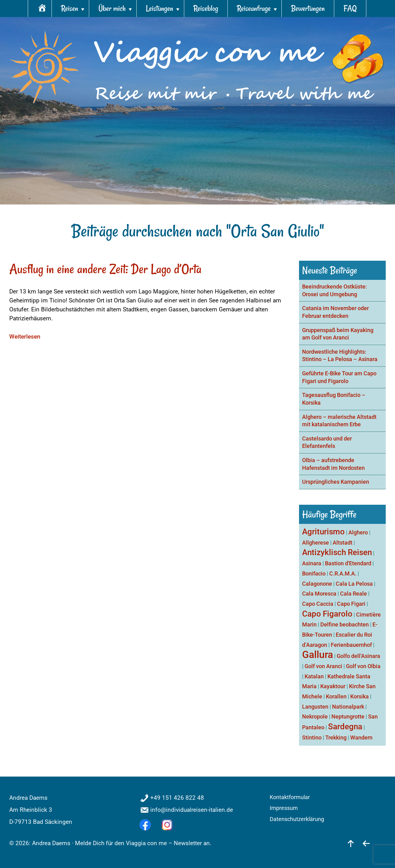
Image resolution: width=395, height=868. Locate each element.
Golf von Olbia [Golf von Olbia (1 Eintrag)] (363, 666)
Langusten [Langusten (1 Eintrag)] (315, 707)
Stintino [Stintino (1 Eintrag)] (312, 737)
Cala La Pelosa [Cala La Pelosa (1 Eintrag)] (354, 584)
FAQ (350, 8)
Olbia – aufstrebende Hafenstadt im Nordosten (333, 464)
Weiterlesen (25, 337)
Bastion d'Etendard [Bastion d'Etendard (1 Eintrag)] (348, 563)
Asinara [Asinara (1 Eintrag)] (312, 563)
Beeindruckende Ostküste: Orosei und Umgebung (335, 291)
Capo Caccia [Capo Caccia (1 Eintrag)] (318, 604)
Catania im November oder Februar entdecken (335, 312)
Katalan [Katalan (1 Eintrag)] (314, 676)
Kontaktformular (290, 797)
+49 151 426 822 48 (177, 798)
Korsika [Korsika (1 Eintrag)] (360, 696)
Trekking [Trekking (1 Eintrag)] (336, 737)
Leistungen (160, 8)
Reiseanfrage (254, 8)
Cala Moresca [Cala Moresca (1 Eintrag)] (319, 594)
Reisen (70, 8)
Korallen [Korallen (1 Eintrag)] (336, 696)
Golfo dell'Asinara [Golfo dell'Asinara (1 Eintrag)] (358, 656)
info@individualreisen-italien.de (192, 810)
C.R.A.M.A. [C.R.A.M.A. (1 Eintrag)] (343, 573)
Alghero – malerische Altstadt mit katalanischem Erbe (339, 421)
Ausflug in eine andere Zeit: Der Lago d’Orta (105, 269)
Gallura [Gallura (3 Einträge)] (318, 655)
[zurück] (366, 843)
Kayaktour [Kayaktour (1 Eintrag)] (333, 686)
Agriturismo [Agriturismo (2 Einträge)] (323, 532)
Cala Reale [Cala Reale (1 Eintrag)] (353, 594)
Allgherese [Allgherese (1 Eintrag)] (316, 543)
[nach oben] (351, 843)
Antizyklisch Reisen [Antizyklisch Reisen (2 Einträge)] (337, 552)
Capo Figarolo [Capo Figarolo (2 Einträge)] (327, 614)
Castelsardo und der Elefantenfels (327, 442)
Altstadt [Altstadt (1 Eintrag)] (343, 543)
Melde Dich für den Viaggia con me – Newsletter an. (143, 843)
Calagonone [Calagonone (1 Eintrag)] (317, 584)
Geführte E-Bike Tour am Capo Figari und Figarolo (339, 377)
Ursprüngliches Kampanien (336, 482)
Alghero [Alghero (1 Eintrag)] (358, 532)
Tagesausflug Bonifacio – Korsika (334, 399)
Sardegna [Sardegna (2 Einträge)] (345, 727)
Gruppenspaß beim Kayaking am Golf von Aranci (338, 334)
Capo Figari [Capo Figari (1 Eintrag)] (351, 604)
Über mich (112, 8)
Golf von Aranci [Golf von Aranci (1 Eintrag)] (323, 666)
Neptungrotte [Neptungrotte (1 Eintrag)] (348, 716)
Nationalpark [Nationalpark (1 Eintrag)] (348, 707)
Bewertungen (308, 8)
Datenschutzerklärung (297, 819)
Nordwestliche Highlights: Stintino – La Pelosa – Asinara (340, 356)
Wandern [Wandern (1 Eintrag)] (361, 737)
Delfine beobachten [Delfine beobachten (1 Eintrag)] (345, 624)
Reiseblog (206, 8)
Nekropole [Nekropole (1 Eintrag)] (315, 716)
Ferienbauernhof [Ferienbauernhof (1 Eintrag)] (351, 645)
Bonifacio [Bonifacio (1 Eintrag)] (314, 573)
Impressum (284, 808)
